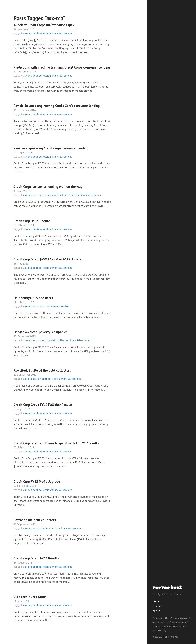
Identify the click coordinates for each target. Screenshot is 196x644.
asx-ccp (28, 33)
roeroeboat (167, 587)
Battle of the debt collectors (35, 520)
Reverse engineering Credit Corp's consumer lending (51, 148)
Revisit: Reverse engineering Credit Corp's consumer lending (57, 106)
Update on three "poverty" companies (41, 332)
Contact (157, 606)
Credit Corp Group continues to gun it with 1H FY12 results (56, 443)
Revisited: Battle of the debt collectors (42, 370)
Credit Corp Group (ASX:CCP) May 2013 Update (48, 259)
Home (156, 601)
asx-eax (46, 306)
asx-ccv (37, 195)
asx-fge (65, 306)
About (156, 611)
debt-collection (42, 33)
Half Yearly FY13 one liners (33, 298)
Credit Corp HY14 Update (32, 221)
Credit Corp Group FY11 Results (36, 558)
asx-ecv (55, 306)
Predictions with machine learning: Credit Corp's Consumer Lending (62, 67)
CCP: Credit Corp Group (30, 597)
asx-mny (47, 195)
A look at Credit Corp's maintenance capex (44, 25)
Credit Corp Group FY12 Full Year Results (43, 405)
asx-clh (37, 379)
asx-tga (56, 195)
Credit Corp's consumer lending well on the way (48, 187)
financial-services (62, 33)
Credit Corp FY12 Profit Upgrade (37, 482)
